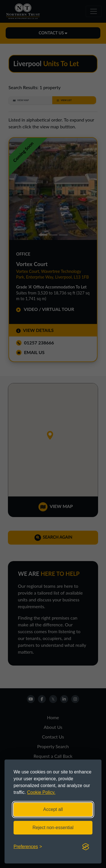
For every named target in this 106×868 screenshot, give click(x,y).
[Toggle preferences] (28, 847)
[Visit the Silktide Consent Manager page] (86, 847)
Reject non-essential (53, 828)
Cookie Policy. (41, 792)
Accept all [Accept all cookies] (53, 809)
